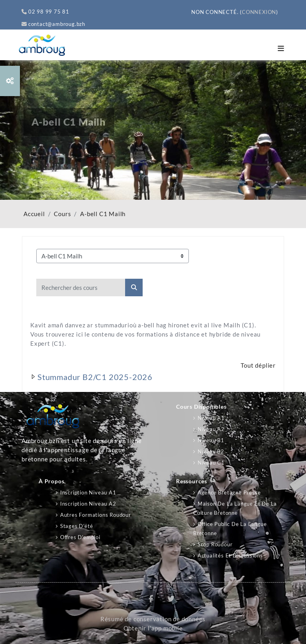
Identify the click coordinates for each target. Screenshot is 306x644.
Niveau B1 (211, 440)
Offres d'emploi (80, 537)
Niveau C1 (211, 463)
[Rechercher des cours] (81, 288)
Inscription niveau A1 (88, 492)
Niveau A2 (211, 429)
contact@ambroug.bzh (53, 24)
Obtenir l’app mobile (153, 628)
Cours (62, 214)
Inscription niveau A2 (88, 504)
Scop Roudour (215, 544)
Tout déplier (258, 365)
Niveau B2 (211, 451)
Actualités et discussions (230, 555)
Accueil (34, 214)
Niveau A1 (211, 418)
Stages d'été (77, 526)
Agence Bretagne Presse (229, 492)
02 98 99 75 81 (45, 12)
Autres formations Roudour (96, 515)
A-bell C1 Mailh (103, 214)
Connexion (259, 12)
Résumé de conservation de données (153, 619)
